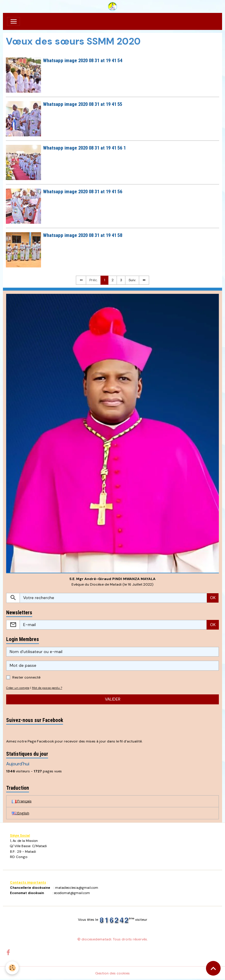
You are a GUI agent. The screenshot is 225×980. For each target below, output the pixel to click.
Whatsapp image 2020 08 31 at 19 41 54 (83, 60)
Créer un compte (18, 688)
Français (22, 801)
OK (213, 598)
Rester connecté (26, 677)
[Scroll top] (213, 968)
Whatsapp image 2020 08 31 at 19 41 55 (83, 104)
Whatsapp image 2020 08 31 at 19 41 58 (83, 235)
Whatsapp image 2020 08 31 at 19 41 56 (83, 191)
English (21, 813)
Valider (113, 699)
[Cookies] (12, 968)
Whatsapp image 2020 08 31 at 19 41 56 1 (84, 148)
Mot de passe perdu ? (47, 688)
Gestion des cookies (112, 973)
